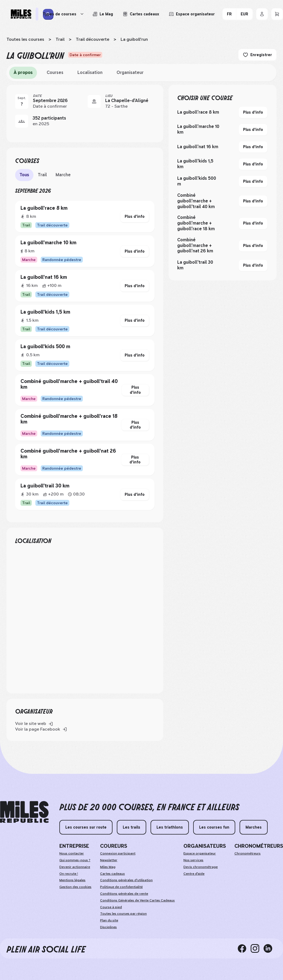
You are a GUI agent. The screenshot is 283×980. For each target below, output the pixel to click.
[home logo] (24, 812)
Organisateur (130, 72)
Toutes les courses (25, 39)
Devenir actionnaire (75, 867)
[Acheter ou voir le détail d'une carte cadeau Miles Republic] (141, 14)
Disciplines (108, 927)
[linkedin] (270, 948)
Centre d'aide (194, 874)
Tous (24, 175)
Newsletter (109, 860)
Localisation (90, 72)
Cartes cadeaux (112, 874)
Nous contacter (72, 853)
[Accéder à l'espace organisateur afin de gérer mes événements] (192, 14)
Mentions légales (72, 880)
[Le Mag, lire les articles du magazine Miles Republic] (103, 14)
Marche (63, 175)
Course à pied (111, 907)
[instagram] (257, 948)
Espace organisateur (200, 853)
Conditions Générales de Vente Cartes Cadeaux (137, 900)
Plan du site (109, 920)
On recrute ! (69, 874)
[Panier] (277, 14)
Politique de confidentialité (121, 887)
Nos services (193, 860)
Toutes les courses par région (123, 914)
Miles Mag (108, 867)
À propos (23, 72)
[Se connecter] (262, 14)
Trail (60, 39)
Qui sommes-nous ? (75, 860)
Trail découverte (93, 39)
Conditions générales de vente (124, 894)
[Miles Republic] (21, 14)
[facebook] (244, 948)
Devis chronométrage (201, 867)
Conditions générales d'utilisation (126, 880)
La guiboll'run (134, 39)
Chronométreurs (248, 853)
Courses (55, 72)
